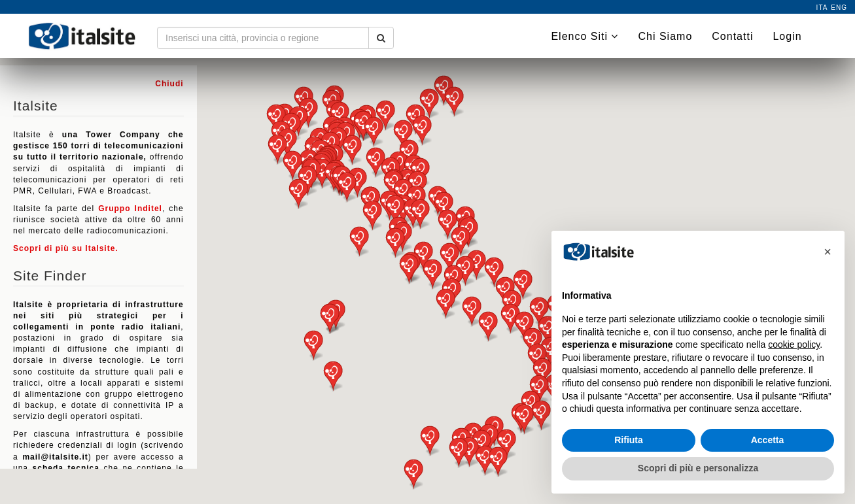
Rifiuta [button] (629, 440)
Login (787, 36)
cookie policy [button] (794, 344)
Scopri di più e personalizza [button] (698, 468)
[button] (277, 149)
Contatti (732, 36)
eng (839, 8)
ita (822, 8)
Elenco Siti (585, 36)
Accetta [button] (768, 440)
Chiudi (169, 84)
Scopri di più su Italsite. (66, 248)
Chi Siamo (665, 36)
